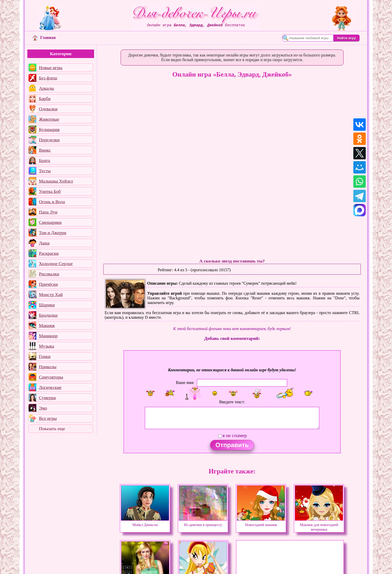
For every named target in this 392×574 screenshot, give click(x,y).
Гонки (45, 356)
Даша (44, 243)
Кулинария (49, 129)
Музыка (47, 346)
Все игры (48, 418)
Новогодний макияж (261, 522)
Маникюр (48, 336)
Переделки (49, 140)
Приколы (48, 367)
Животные (49, 119)
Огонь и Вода (52, 202)
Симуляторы (51, 377)
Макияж (47, 325)
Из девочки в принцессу (203, 522)
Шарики (47, 305)
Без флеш (48, 78)
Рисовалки (49, 274)
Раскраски (49, 253)
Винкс (45, 150)
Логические (50, 387)
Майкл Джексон (145, 522)
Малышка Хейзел (56, 181)
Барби (45, 99)
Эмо (43, 408)
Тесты (45, 171)
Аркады (46, 88)
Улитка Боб (50, 191)
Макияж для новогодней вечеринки (319, 525)
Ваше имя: (185, 383)
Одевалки (48, 109)
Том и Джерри (53, 233)
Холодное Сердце (56, 264)
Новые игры (51, 68)
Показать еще (52, 429)
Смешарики (50, 222)
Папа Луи (48, 212)
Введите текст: (232, 402)
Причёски (48, 284)
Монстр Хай (51, 294)
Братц (44, 160)
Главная (44, 38)
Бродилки (48, 315)
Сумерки (47, 398)
